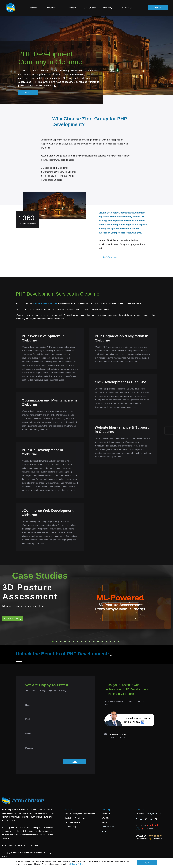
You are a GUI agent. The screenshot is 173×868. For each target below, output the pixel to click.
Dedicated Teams (72, 816)
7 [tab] (77, 635)
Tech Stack (77, 4)
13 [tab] (102, 635)
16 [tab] (115, 635)
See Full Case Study (13, 612)
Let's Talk (158, 4)
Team (104, 816)
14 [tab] (106, 635)
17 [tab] (119, 635)
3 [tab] (61, 635)
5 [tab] (69, 635)
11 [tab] (94, 635)
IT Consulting (70, 820)
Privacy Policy (77, 864)
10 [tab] (90, 635)
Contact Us (133, 4)
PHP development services (45, 297)
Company (115, 4)
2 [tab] (57, 635)
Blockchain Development (75, 812)
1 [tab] (53, 635)
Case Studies (96, 4)
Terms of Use (21, 839)
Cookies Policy (34, 839)
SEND (74, 755)
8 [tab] (82, 635)
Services (68, 803)
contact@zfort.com (117, 731)
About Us (106, 807)
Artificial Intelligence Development (79, 807)
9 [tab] (86, 635)
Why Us (105, 812)
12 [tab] (98, 635)
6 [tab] (73, 635)
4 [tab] (65, 635)
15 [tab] (110, 635)
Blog (104, 824)
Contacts (140, 803)
